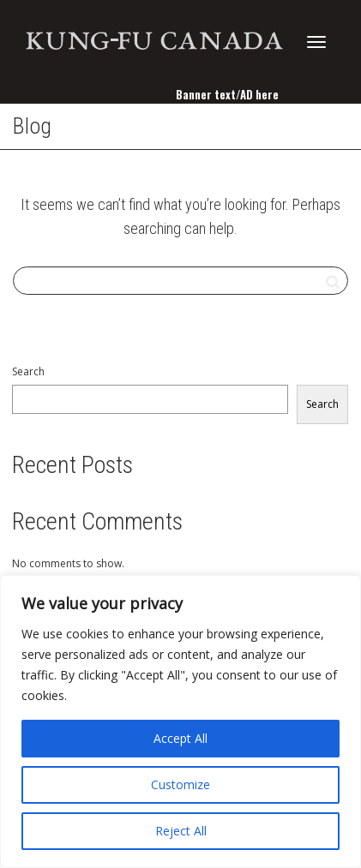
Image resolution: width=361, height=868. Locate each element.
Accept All (180, 738)
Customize (180, 784)
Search (28, 371)
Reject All (181, 831)
